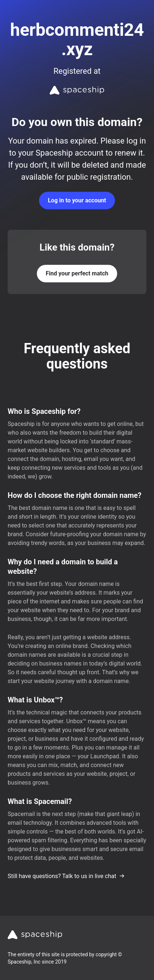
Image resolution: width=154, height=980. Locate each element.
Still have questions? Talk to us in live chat (66, 876)
